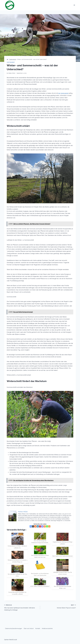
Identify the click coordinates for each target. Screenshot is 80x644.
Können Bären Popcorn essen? (59, 606)
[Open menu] (74, 5)
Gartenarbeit (11, 62)
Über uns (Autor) (29, 628)
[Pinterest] (40, 526)
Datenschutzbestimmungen (14, 628)
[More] (49, 526)
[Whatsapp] (47, 526)
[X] (33, 526)
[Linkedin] (38, 526)
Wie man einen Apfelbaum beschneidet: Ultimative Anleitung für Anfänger (21, 607)
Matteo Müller (12, 73)
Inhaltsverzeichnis (47, 628)
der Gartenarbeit (63, 93)
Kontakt (38, 628)
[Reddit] (35, 526)
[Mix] (45, 526)
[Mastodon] (42, 526)
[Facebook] (31, 526)
